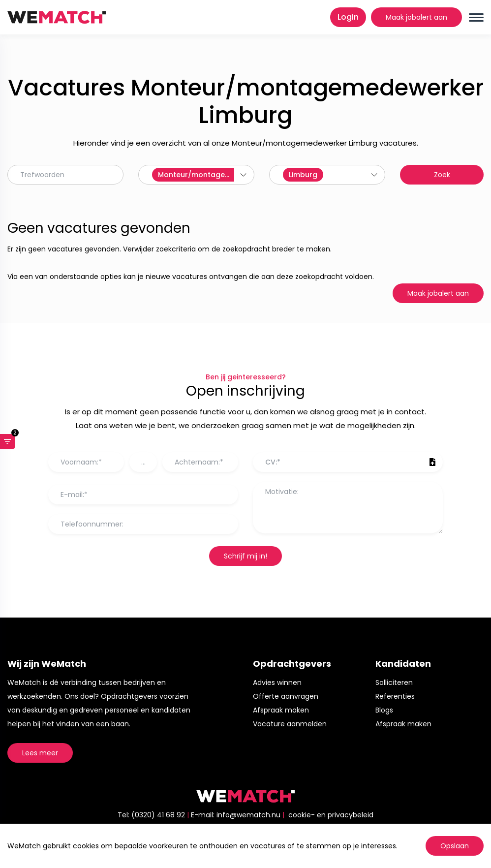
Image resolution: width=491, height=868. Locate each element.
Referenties (395, 696)
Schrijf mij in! (245, 556)
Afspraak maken (281, 710)
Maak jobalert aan (416, 17)
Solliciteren (394, 682)
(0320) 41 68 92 (158, 815)
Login (348, 17)
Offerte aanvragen (286, 696)
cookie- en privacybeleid (331, 815)
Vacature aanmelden (290, 724)
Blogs (384, 710)
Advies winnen (277, 682)
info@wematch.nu (248, 815)
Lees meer (40, 753)
